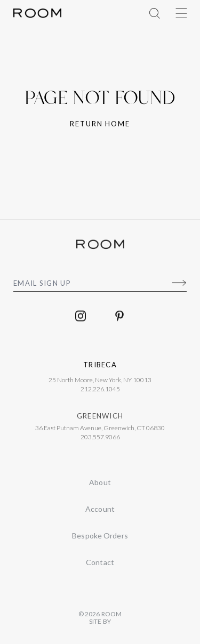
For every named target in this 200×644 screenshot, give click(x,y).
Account (100, 509)
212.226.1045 (100, 391)
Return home (100, 124)
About (100, 482)
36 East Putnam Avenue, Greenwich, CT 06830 (100, 430)
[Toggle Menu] (181, 13)
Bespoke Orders (100, 536)
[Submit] (179, 283)
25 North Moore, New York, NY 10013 (100, 382)
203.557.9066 (100, 439)
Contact (100, 562)
